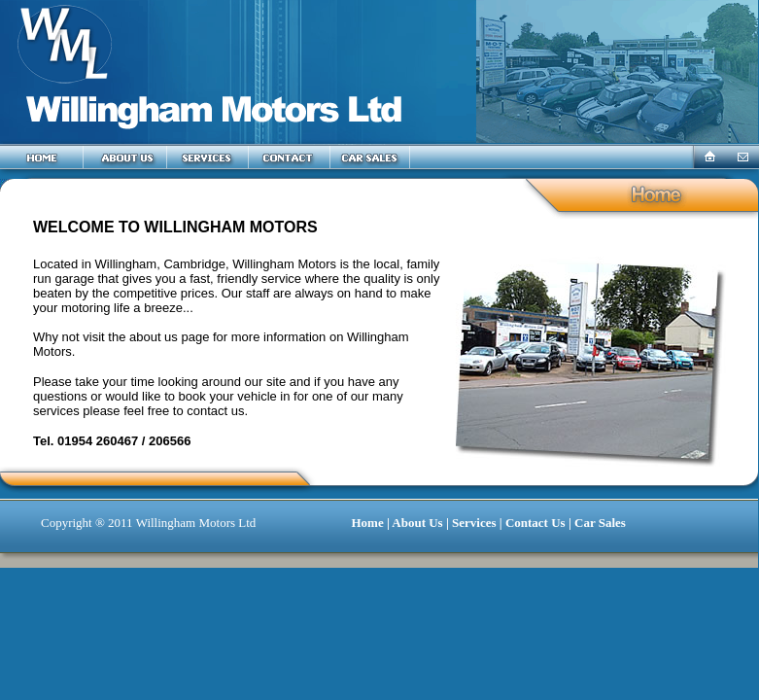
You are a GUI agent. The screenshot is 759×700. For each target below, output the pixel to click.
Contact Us (535, 523)
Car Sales (600, 523)
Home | (371, 523)
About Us (417, 523)
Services (474, 523)
